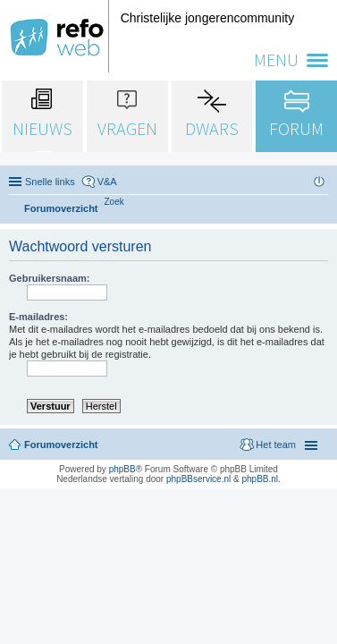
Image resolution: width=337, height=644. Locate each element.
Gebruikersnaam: (49, 278)
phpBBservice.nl (198, 479)
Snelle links (50, 182)
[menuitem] (114, 202)
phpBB (122, 469)
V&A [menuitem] (107, 182)
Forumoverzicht (61, 445)
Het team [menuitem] (276, 445)
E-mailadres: (38, 317)
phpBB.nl (260, 479)
